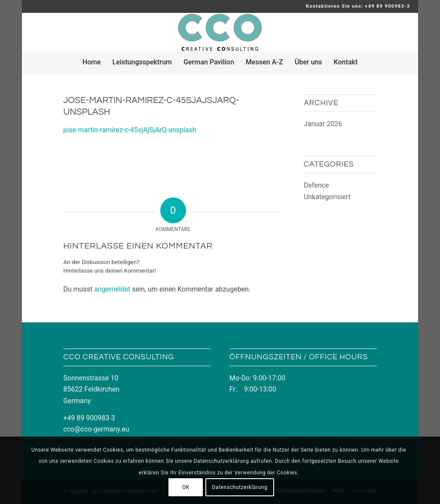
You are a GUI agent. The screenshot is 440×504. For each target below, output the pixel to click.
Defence (316, 185)
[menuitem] (92, 62)
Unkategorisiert (327, 197)
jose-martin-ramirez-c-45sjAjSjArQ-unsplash (130, 130)
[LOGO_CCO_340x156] (220, 32)
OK (186, 487)
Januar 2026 (323, 124)
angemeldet (112, 289)
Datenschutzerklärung (240, 487)
